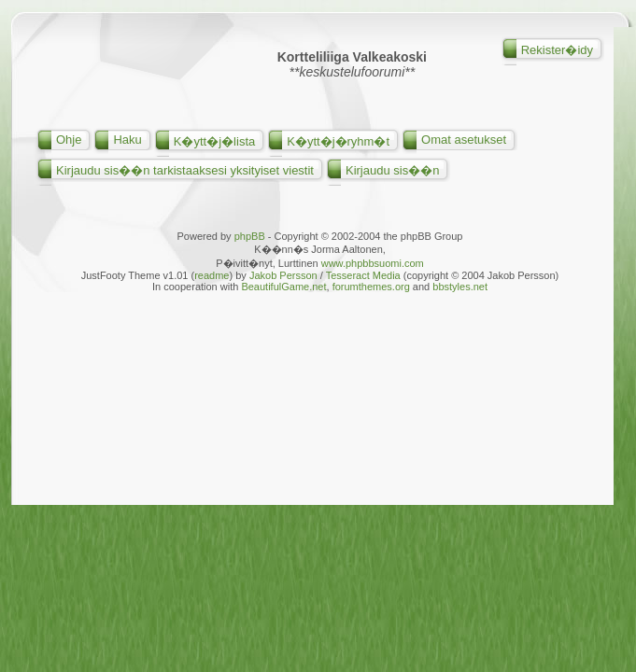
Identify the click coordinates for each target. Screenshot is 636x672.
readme (212, 275)
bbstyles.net (460, 287)
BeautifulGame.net (283, 287)
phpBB (250, 236)
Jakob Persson (283, 275)
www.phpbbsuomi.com (373, 263)
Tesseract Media (363, 275)
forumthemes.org (371, 287)
